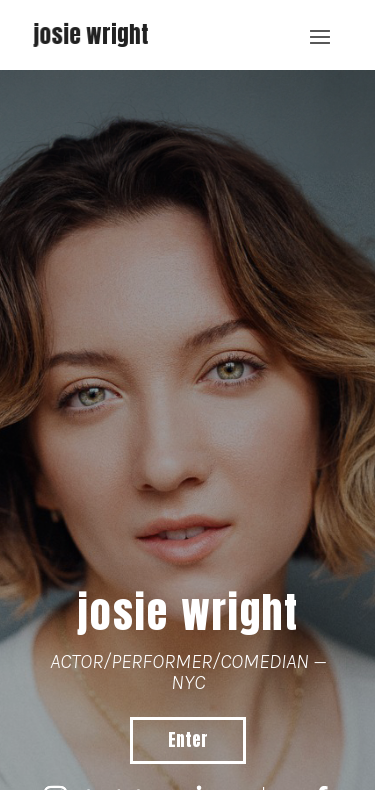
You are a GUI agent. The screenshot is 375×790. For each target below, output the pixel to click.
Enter (188, 740)
